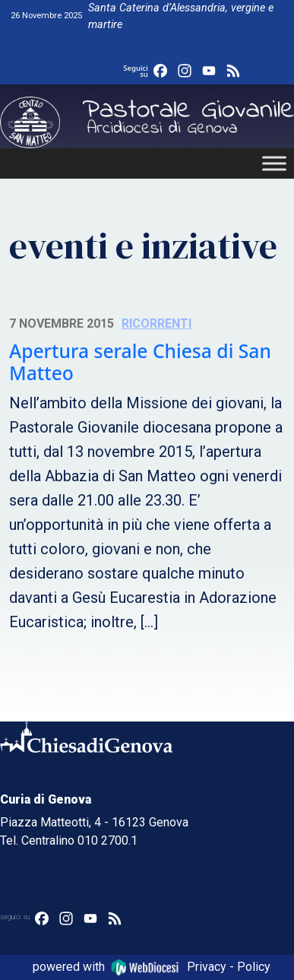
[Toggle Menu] (274, 163)
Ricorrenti (156, 323)
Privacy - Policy (229, 967)
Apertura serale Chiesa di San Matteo (140, 362)
